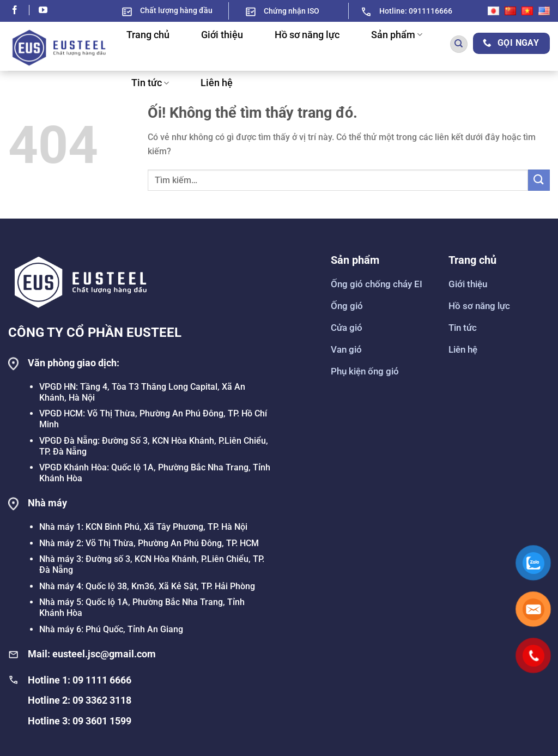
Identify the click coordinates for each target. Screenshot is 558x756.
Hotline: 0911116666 (416, 11)
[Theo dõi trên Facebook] (20, 11)
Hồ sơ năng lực (307, 35)
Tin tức (150, 83)
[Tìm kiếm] (459, 44)
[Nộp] (539, 180)
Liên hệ (217, 83)
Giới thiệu (222, 35)
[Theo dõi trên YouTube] (43, 11)
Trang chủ (148, 35)
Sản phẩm (397, 35)
